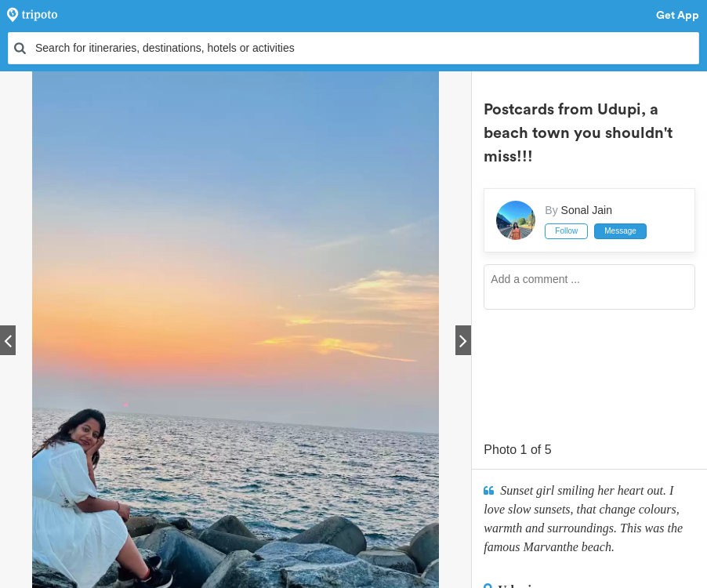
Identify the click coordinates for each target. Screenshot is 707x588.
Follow (566, 231)
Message (620, 231)
